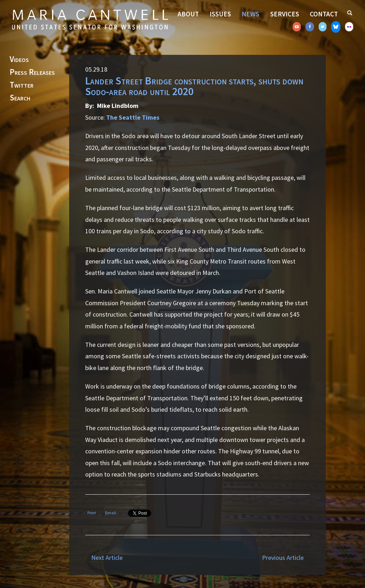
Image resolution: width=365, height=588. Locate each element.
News (250, 14)
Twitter (22, 85)
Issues (220, 14)
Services (285, 14)
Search (20, 98)
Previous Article (283, 558)
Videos (19, 59)
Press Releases (32, 72)
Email (110, 513)
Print (92, 513)
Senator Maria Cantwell (90, 19)
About (188, 14)
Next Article (107, 558)
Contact (324, 14)
